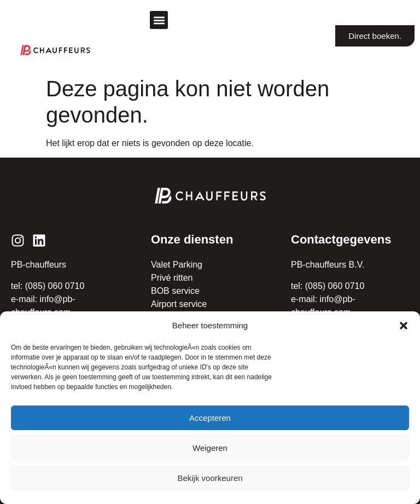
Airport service (179, 304)
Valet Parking (177, 265)
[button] (404, 326)
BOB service (175, 291)
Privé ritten (172, 278)
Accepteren (210, 418)
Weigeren (210, 448)
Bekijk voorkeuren (210, 478)
